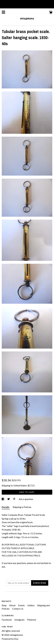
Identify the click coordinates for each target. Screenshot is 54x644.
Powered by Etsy (10, 639)
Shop (4, 605)
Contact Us (18, 609)
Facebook (7, 620)
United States (20, 485)
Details (6, 507)
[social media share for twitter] (9, 499)
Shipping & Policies (22, 507)
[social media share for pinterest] (14, 499)
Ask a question (26, 499)
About (13, 605)
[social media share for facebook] (3, 499)
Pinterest (32, 620)
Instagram (20, 620)
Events (22, 605)
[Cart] (51, 13)
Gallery (31, 605)
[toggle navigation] (3, 12)
